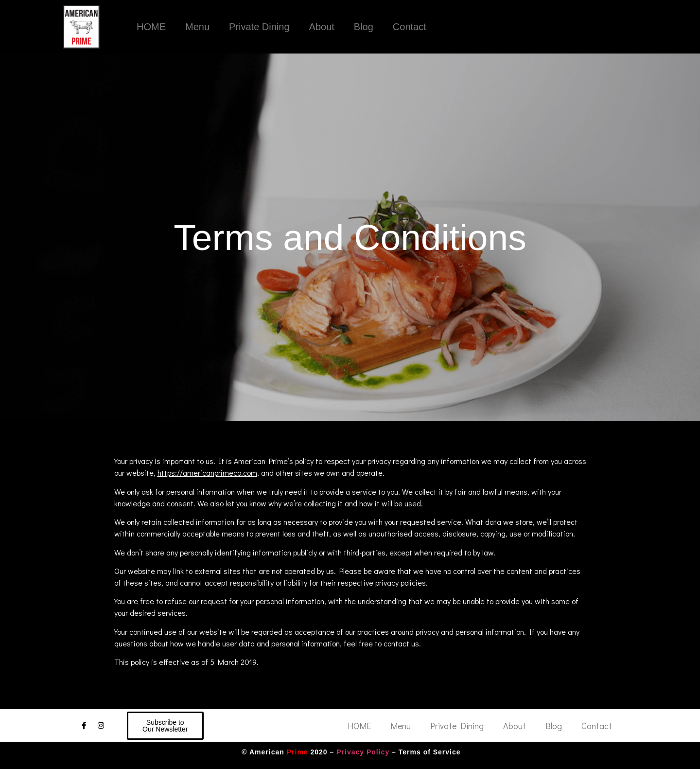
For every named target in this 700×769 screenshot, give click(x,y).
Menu (197, 27)
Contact (410, 27)
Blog (364, 27)
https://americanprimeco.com (207, 473)
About (322, 27)
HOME (151, 27)
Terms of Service (430, 752)
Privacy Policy (363, 752)
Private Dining (259, 27)
